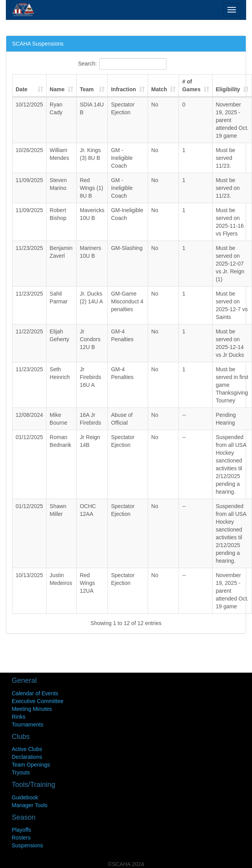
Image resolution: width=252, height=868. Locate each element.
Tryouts (21, 772)
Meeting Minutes (32, 709)
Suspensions (27, 845)
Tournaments (28, 725)
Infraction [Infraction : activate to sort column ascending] (123, 89)
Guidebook (25, 797)
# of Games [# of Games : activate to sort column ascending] (191, 85)
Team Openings (31, 765)
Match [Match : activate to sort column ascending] (159, 89)
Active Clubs (27, 749)
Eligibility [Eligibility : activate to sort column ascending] (228, 89)
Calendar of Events (35, 693)
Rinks (19, 717)
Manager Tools (30, 805)
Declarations (27, 757)
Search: (122, 64)
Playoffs (21, 830)
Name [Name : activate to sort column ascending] (57, 89)
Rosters (21, 838)
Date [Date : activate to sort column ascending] (21, 89)
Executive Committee (38, 701)
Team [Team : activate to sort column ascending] (87, 89)
